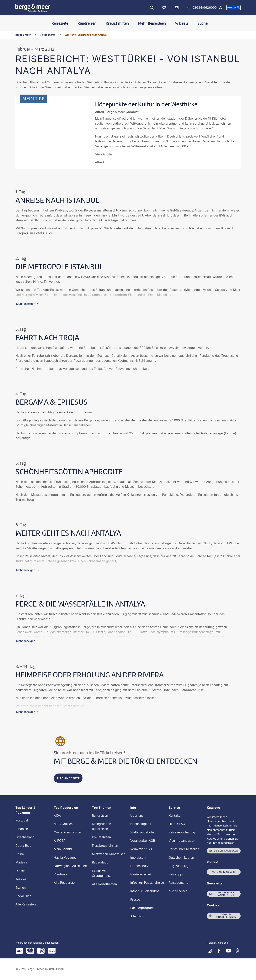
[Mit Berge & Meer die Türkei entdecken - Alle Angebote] (68, 778)
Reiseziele (60, 23)
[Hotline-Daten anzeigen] (221, 8)
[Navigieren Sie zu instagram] (210, 951)
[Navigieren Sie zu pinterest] (237, 951)
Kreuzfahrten (117, 23)
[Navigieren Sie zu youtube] (228, 951)
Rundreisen (87, 23)
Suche (203, 23)
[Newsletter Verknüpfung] (177, 8)
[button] (233, 8)
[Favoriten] (164, 8)
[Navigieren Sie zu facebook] (219, 951)
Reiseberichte (48, 35)
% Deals (182, 23)
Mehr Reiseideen (152, 23)
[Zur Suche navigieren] (152, 8)
